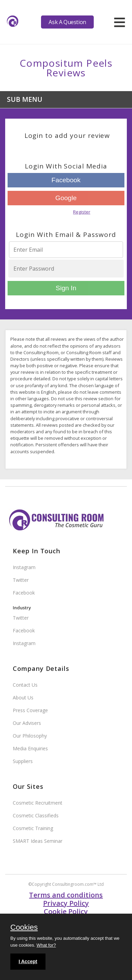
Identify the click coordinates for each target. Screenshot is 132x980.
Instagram (24, 567)
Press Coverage (30, 710)
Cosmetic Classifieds (36, 815)
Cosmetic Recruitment (38, 803)
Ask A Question (67, 22)
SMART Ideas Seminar (38, 841)
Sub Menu (25, 99)
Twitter (21, 580)
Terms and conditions (66, 895)
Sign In (66, 288)
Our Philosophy (30, 736)
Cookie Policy (66, 911)
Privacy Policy (66, 903)
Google (66, 198)
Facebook (66, 180)
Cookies (24, 928)
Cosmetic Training (33, 828)
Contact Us (25, 685)
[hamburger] (119, 22)
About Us (23, 698)
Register (82, 212)
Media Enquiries (30, 748)
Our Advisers (27, 723)
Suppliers (23, 761)
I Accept (28, 961)
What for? (46, 945)
